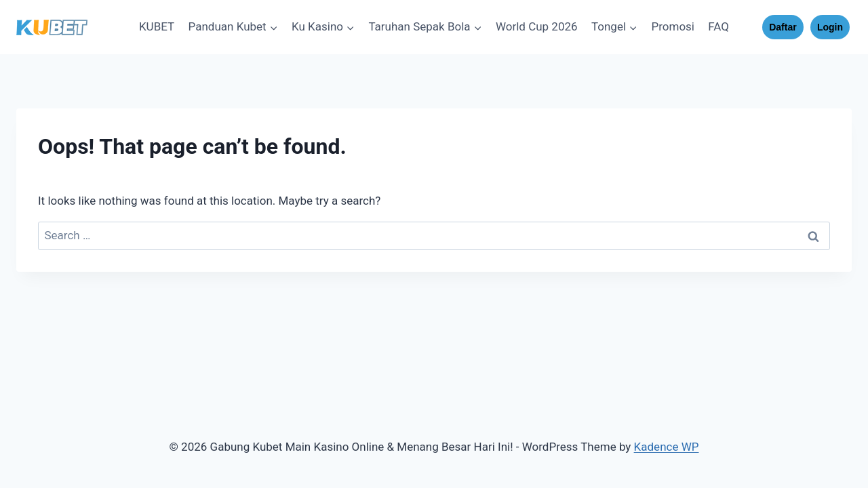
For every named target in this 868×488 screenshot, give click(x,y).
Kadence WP (667, 447)
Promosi (673, 26)
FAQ (718, 26)
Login (830, 27)
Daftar (783, 27)
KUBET (157, 26)
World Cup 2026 (537, 26)
